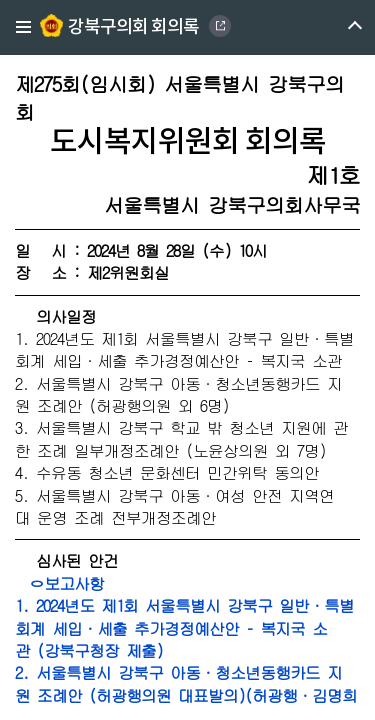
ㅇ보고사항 (59, 583)
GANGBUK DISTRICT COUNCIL (220, 26)
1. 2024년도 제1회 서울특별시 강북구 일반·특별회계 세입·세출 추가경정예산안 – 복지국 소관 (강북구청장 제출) (184, 628)
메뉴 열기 (337, 27)
